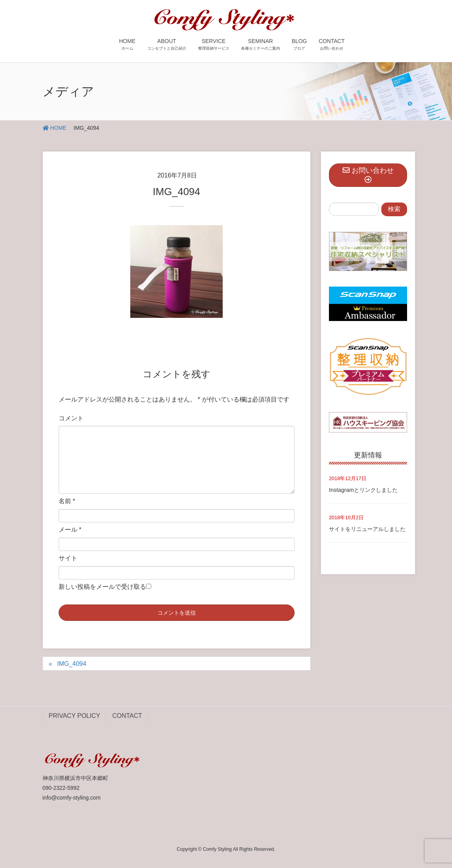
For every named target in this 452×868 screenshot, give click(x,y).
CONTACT (127, 716)
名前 (67, 501)
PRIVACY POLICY (75, 716)
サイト (68, 558)
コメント (71, 418)
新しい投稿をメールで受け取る (102, 587)
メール (70, 530)
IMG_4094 (72, 664)
